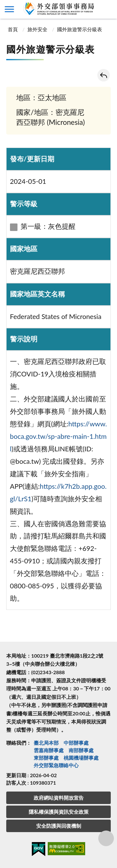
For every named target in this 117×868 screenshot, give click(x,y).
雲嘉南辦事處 (49, 750)
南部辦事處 (81, 750)
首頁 (13, 29)
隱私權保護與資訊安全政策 (59, 812)
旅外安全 (37, 29)
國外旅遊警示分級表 (80, 29)
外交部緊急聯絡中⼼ (56, 765)
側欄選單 (9, 9)
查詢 (108, 9)
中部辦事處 (76, 743)
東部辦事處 (46, 758)
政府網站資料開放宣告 (59, 798)
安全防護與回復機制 (59, 826)
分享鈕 (106, 838)
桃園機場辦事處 (81, 758)
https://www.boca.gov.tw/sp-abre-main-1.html (58, 436)
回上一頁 (104, 75)
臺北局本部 (46, 743)
